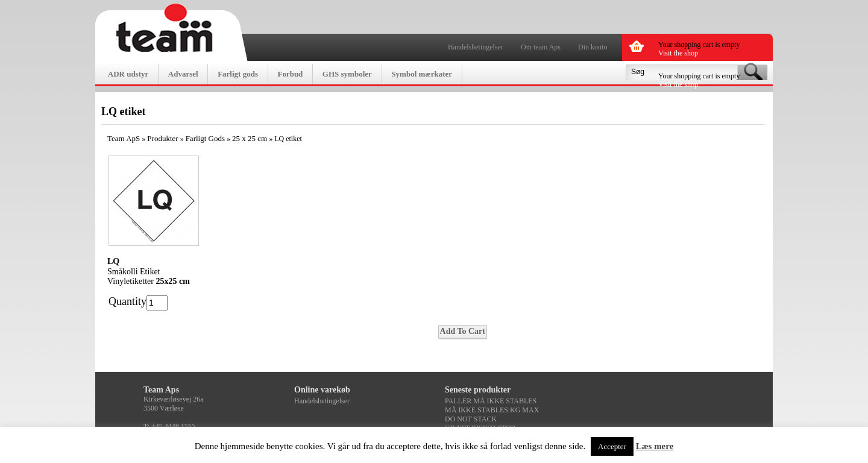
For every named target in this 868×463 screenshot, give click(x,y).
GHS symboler (347, 74)
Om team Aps (541, 47)
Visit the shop (678, 53)
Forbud (290, 74)
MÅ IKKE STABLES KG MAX (492, 410)
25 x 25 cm (250, 138)
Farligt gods (238, 74)
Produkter (162, 138)
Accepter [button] (612, 446)
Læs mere (655, 446)
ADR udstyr (128, 74)
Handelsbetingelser (476, 47)
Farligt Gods (205, 138)
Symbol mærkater (422, 74)
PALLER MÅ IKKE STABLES (491, 401)
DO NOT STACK (471, 419)
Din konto (593, 47)
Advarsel (183, 74)
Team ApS (124, 138)
